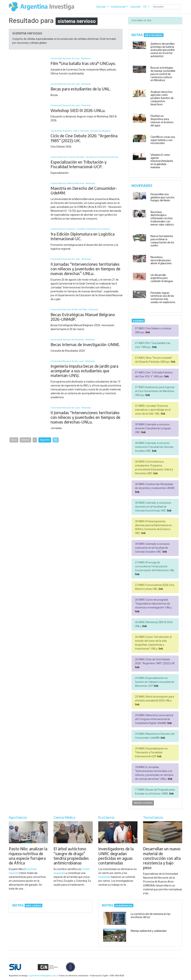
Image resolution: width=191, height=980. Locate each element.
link (147, 332)
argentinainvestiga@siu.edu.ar (43, 976)
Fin (56, 440)
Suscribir (136, 7)
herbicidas (104, 877)
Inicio (14, 440)
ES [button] (145, 7)
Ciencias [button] (101, 7)
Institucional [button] (119, 7)
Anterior (25, 440)
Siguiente (45, 440)
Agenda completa (143, 803)
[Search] (166, 7)
